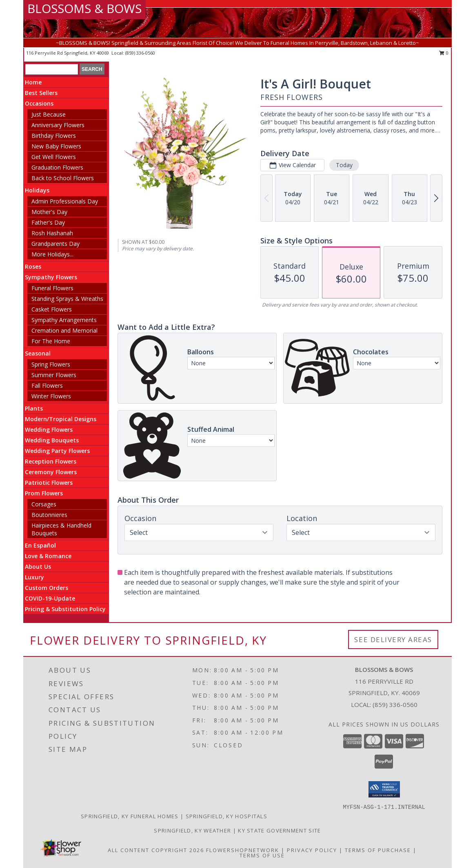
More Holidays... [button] (52, 254)
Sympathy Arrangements (64, 320)
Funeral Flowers (52, 288)
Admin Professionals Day (65, 201)
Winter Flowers (51, 396)
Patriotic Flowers (49, 483)
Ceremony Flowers (51, 472)
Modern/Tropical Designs (61, 419)
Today (344, 165)
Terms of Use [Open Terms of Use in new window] (262, 855)
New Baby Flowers (56, 146)
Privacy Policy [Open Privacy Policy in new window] (312, 850)
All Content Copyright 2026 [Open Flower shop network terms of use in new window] (156, 850)
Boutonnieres (49, 515)
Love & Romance (48, 556)
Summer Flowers (54, 375)
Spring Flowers (51, 364)
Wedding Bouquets (52, 440)
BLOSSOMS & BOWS (84, 8)
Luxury (34, 577)
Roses (33, 266)
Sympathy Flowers (51, 277)
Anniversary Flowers (58, 125)
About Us (38, 567)
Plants (34, 408)
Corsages (44, 504)
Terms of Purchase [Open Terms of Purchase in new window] (378, 850)
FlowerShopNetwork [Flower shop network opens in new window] (243, 850)
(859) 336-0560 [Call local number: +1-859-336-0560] (140, 53)
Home (33, 82)
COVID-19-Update (50, 598)
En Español (40, 545)
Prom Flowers (44, 493)
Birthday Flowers (54, 136)
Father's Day (48, 222)
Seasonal (38, 353)
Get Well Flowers (54, 157)
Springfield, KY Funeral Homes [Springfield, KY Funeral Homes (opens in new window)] (130, 816)
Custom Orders (47, 588)
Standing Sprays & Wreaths (67, 299)
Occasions (39, 103)
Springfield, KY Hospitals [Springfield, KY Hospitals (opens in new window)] (227, 816)
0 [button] (444, 53)
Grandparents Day (55, 244)
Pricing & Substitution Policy (65, 609)
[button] (384, 789)
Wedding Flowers (49, 430)
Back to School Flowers (63, 178)
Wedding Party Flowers (57, 451)
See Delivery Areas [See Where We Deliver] (393, 639)
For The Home (51, 341)
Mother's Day (49, 212)
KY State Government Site (279, 830)
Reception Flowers (51, 461)
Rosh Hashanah (52, 233)
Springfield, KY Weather (192, 830)
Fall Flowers (47, 385)
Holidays (37, 190)
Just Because (49, 114)
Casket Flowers (52, 309)
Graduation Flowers (57, 167)
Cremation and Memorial (64, 330)
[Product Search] (52, 69)
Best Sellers (41, 93)
